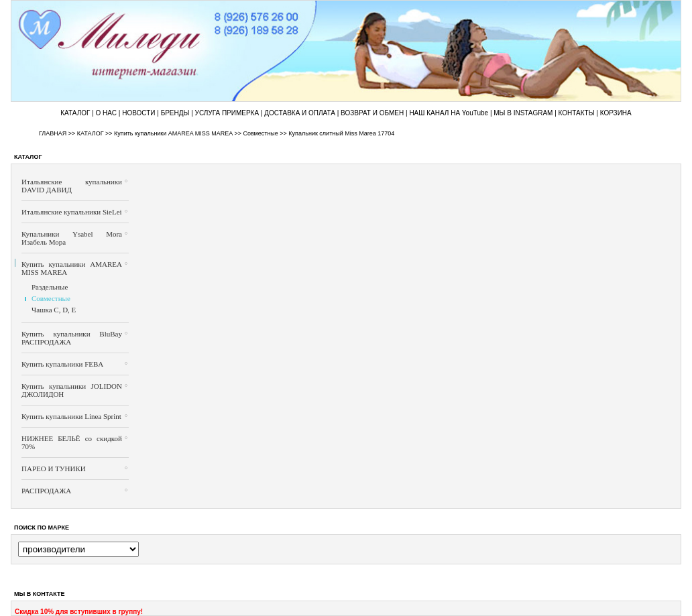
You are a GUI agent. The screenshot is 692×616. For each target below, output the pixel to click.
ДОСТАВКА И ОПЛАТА (300, 113)
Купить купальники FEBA (62, 364)
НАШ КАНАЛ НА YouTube (449, 113)
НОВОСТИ (138, 113)
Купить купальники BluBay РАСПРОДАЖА (72, 338)
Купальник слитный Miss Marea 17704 (341, 133)
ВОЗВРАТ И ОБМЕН (372, 113)
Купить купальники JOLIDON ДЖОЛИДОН (72, 390)
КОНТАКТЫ (577, 113)
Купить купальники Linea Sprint (71, 416)
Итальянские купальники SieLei (72, 212)
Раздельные (50, 287)
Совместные (260, 133)
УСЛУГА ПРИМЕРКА (227, 113)
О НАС (106, 113)
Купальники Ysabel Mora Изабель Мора (72, 238)
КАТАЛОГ (75, 113)
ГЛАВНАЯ (53, 133)
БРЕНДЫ (175, 113)
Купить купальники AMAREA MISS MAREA (173, 133)
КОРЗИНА (616, 113)
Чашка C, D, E (54, 310)
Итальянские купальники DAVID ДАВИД (72, 186)
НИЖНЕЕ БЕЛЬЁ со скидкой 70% (72, 442)
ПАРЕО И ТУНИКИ (54, 469)
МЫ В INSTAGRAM (523, 113)
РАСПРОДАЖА (46, 491)
